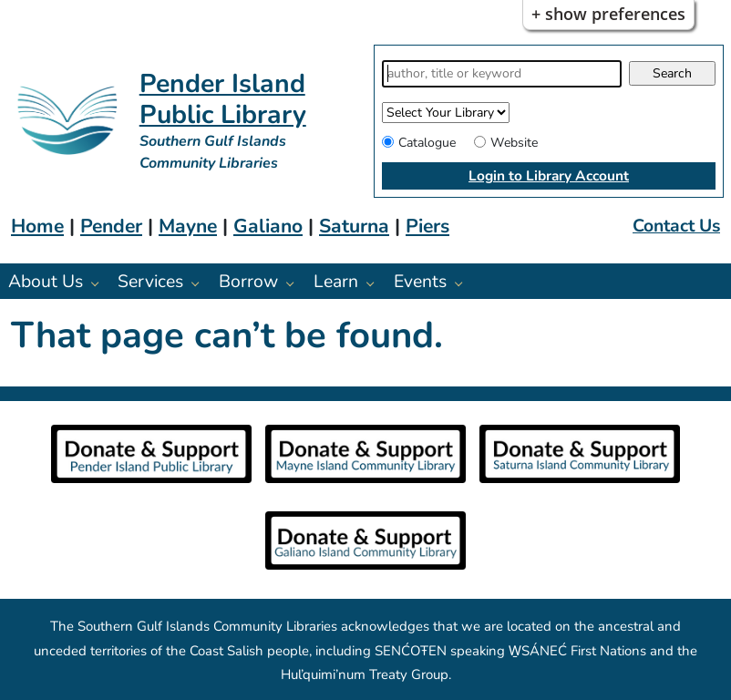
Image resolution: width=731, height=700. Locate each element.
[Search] (502, 74)
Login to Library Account (549, 175)
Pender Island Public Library (223, 99)
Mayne (188, 226)
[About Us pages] (100, 283)
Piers (427, 226)
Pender (111, 226)
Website (514, 143)
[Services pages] (200, 283)
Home (37, 226)
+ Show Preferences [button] (608, 14)
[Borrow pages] (295, 283)
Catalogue (427, 143)
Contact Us (676, 226)
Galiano (268, 226)
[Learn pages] (375, 283)
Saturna (354, 226)
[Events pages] (463, 283)
